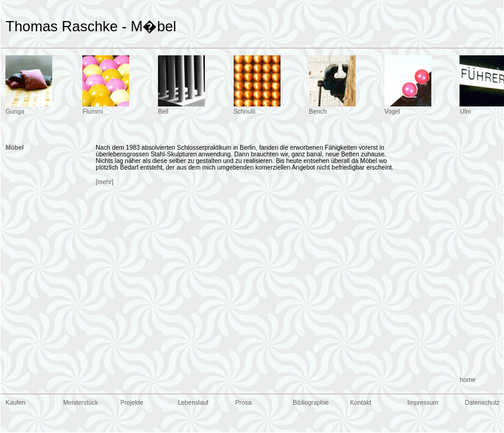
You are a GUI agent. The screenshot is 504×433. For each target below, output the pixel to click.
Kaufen (15, 403)
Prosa (244, 403)
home (467, 380)
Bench (317, 112)
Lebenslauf (193, 403)
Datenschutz (482, 403)
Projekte (132, 403)
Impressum (423, 403)
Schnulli (244, 112)
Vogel (392, 112)
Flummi (93, 112)
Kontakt (361, 403)
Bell (163, 112)
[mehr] (104, 182)
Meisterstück (80, 403)
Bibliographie (311, 403)
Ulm (465, 112)
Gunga (15, 112)
